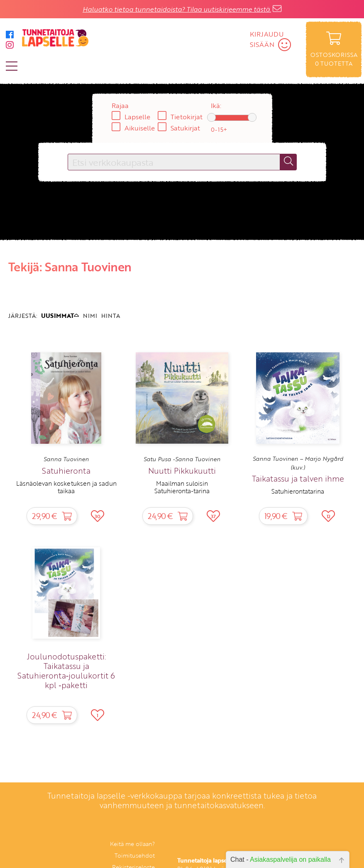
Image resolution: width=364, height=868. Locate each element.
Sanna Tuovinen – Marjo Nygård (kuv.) (298, 463)
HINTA (111, 316)
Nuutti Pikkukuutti (182, 471)
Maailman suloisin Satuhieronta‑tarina (182, 487)
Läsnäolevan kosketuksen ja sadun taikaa (66, 487)
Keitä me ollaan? (132, 844)
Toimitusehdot (135, 855)
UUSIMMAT (60, 316)
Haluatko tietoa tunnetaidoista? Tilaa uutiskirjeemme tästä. (177, 9)
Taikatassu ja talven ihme (298, 478)
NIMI (90, 316)
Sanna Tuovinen (66, 459)
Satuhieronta (66, 471)
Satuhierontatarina (298, 491)
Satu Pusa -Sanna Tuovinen (182, 459)
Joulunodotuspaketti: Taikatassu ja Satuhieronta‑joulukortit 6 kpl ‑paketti (66, 671)
